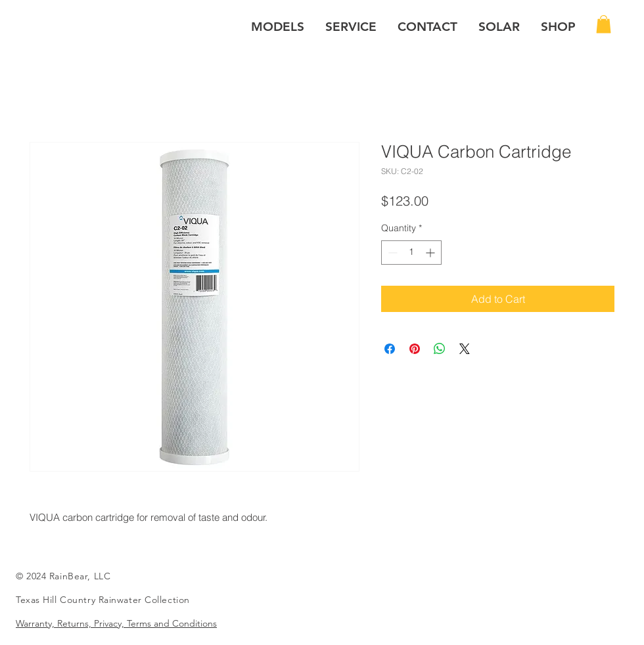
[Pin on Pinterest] (415, 349)
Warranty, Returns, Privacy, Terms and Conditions (116, 623)
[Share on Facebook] (390, 349)
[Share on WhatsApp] (440, 349)
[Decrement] (391, 253)
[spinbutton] (411, 253)
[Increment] (431, 253)
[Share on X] (465, 349)
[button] (278, 27)
